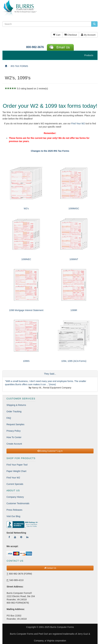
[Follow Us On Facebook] (9, 537)
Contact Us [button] (50, 568)
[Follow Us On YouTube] (15, 537)
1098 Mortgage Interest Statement (26, 310)
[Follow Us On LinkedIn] (27, 537)
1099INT (74, 259)
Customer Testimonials (18, 503)
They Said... (50, 374)
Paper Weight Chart (16, 471)
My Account (88, 35)
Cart (57, 35)
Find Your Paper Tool (17, 465)
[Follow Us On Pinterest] (21, 537)
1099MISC (74, 208)
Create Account (14, 444)
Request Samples (15, 424)
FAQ (9, 418)
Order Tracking (14, 411)
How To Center (14, 437)
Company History (15, 497)
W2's (26, 208)
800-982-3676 (35, 47)
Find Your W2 (78, 124)
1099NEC (26, 259)
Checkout (71, 35)
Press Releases (14, 510)
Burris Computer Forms (62, 627)
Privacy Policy (14, 431)
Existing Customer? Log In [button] (50, 451)
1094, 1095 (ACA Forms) (74, 361)
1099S (26, 361)
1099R (74, 310)
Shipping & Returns (16, 405)
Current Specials (15, 484)
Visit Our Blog (13, 516)
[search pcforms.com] (94, 24)
